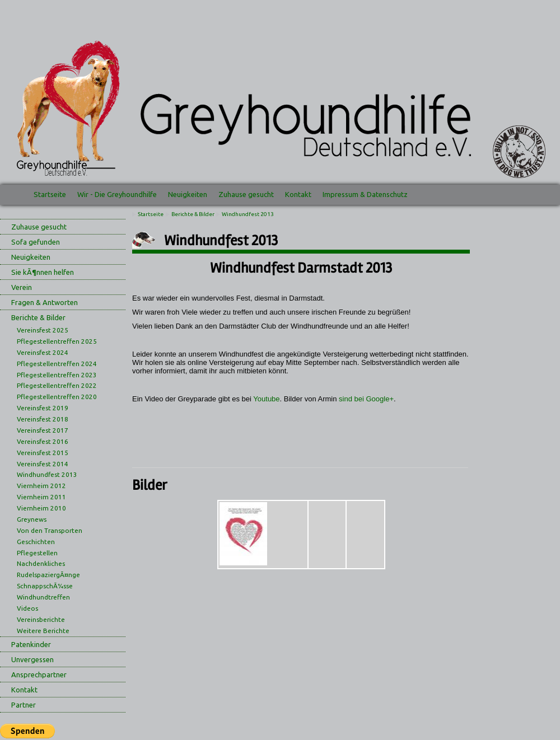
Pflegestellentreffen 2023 (57, 375)
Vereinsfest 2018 (43, 419)
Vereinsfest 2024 (43, 352)
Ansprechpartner (39, 675)
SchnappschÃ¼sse (45, 586)
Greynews (32, 519)
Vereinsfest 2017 (43, 430)
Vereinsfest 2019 (43, 408)
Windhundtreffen (43, 597)
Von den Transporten (50, 530)
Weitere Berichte (43, 631)
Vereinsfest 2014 (43, 464)
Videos (27, 608)
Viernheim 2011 (41, 497)
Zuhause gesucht (246, 194)
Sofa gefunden (36, 242)
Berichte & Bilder (38, 317)
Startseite (50, 194)
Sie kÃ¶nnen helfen (43, 272)
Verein (22, 287)
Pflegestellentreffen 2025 (57, 341)
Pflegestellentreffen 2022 (57, 385)
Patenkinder (31, 644)
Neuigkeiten (188, 194)
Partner (24, 705)
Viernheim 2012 (41, 486)
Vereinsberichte (41, 619)
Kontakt (298, 194)
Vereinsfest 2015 (43, 453)
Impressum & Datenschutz (365, 194)
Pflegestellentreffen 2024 (57, 364)
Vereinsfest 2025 (43, 330)
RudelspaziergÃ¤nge (48, 575)
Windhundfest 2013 (47, 474)
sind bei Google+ (366, 399)
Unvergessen (32, 659)
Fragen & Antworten (45, 302)
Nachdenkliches (41, 563)
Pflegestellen (37, 553)
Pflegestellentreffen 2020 (57, 397)
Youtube (266, 399)
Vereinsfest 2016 (43, 441)
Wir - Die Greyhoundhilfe (117, 194)
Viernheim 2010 (41, 508)
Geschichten (36, 542)
